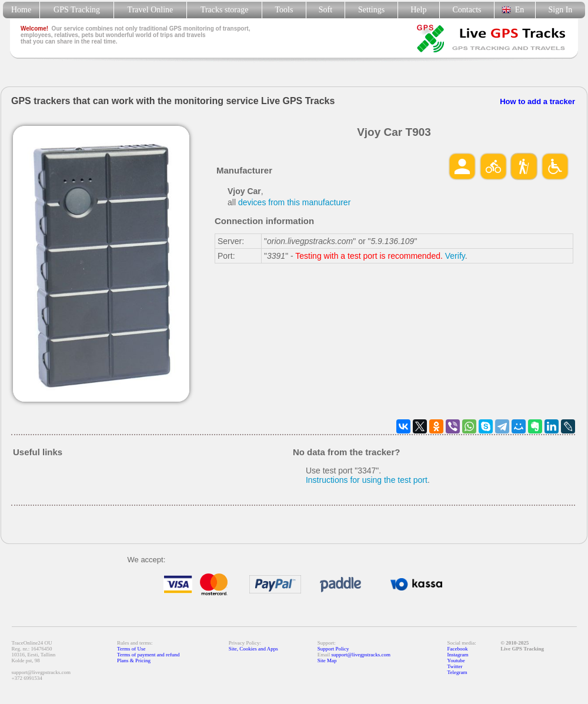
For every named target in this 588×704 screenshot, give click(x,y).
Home (21, 10)
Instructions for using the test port (367, 480)
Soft (325, 10)
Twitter (455, 666)
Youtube (456, 660)
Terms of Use (131, 649)
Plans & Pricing (134, 660)
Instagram (458, 655)
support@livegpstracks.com (361, 655)
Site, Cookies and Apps (253, 649)
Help (418, 10)
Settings (371, 10)
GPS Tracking (77, 10)
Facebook (458, 649)
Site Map (327, 660)
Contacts (467, 10)
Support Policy (333, 649)
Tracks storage (224, 10)
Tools (284, 10)
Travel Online (150, 10)
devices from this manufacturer (294, 202)
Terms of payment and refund (148, 655)
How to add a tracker (537, 101)
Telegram (457, 672)
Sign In (560, 10)
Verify (455, 256)
